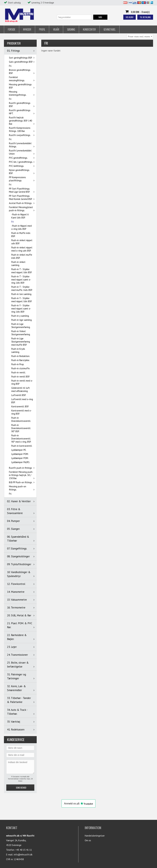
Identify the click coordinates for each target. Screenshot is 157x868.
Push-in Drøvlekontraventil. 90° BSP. (21, 428)
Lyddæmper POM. (20, 454)
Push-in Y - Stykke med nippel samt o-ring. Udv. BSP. (21, 309)
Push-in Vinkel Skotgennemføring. (21, 333)
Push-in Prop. (18, 364)
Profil (42, 29)
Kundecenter (89, 29)
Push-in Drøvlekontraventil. (21, 419)
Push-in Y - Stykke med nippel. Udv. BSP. (22, 300)
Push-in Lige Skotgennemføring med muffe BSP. (21, 342)
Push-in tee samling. (22, 294)
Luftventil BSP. (19, 395)
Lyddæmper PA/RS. (21, 462)
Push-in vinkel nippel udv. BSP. (22, 242)
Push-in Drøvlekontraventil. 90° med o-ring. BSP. (21, 439)
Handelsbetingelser (95, 836)
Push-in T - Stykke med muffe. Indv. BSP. (22, 288)
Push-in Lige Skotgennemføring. (21, 326)
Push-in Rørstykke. (21, 360)
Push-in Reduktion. (21, 356)
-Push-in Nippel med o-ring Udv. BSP (21, 227)
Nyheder (27, 29)
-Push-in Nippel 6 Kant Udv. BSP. (20, 216)
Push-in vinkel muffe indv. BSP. (22, 256)
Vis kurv (130, 17)
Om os (88, 840)
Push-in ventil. (19, 372)
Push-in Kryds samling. (18, 350)
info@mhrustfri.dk (23, 855)
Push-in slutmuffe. (21, 368)
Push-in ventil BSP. (21, 377)
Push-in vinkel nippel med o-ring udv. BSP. (22, 249)
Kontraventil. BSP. (20, 406)
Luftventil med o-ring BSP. (22, 401)
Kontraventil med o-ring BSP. (21, 412)
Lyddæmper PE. (19, 450)
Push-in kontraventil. (22, 446)
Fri (10, 99)
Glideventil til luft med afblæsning (21, 389)
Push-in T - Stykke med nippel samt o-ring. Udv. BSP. (21, 280)
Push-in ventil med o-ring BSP (22, 382)
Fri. (10, 66)
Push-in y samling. (20, 316)
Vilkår (56, 29)
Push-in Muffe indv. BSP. (21, 235)
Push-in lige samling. (22, 320)
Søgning (71, 29)
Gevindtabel (110, 29)
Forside (12, 29)
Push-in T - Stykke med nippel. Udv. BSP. (22, 271)
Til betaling (145, 17)
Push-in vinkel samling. (18, 264)
